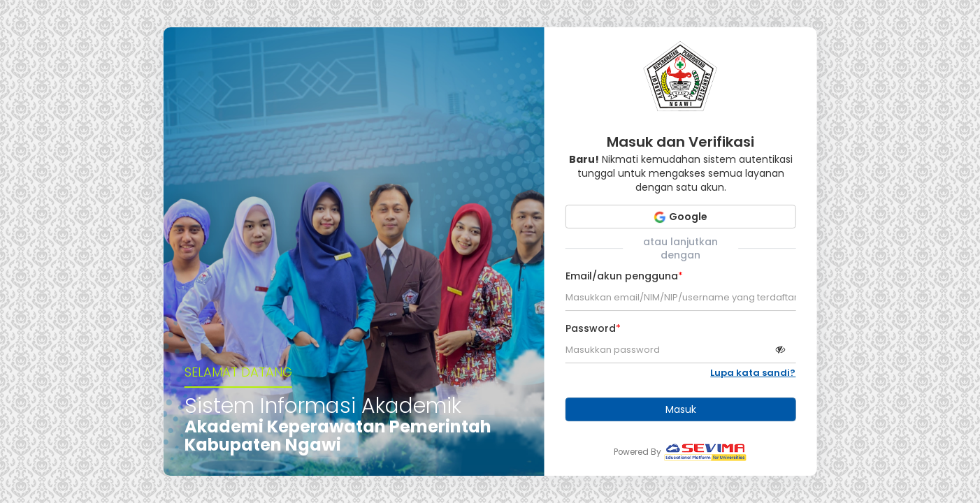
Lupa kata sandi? (753, 373)
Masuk (681, 409)
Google (680, 217)
